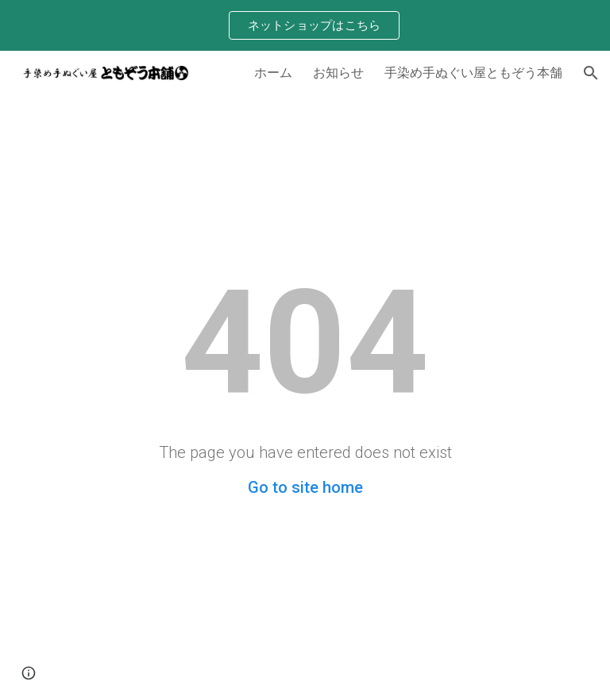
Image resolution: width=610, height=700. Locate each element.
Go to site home (305, 487)
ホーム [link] (273, 72)
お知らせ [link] (338, 72)
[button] (591, 73)
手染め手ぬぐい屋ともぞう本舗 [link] (473, 72)
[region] (305, 25)
